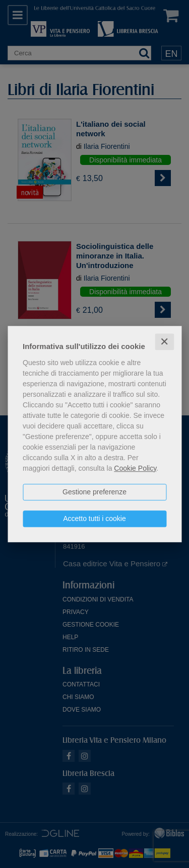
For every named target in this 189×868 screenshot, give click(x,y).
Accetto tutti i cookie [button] (94, 518)
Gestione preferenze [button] (94, 492)
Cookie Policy (135, 468)
